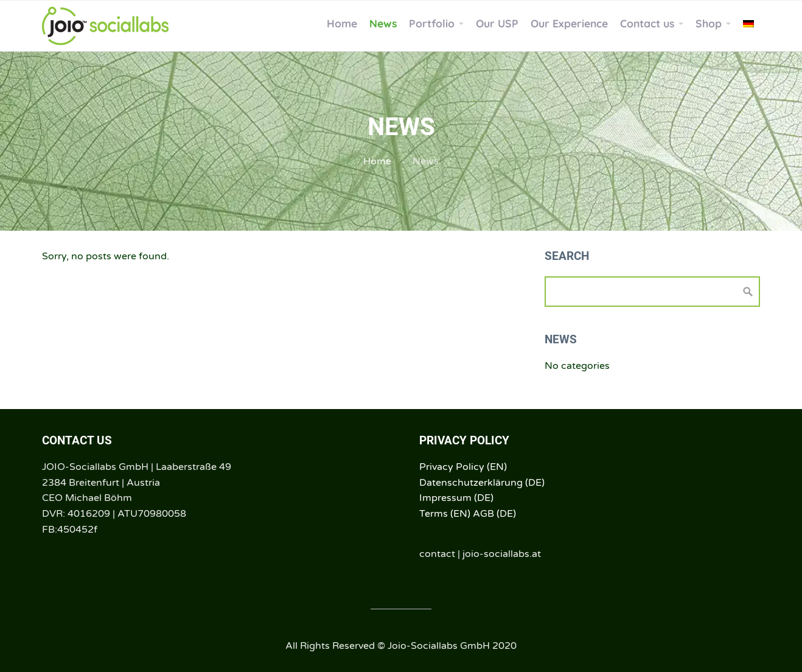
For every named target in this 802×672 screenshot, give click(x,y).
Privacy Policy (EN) (463, 467)
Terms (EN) (445, 514)
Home (377, 161)
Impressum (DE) (456, 498)
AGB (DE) (494, 514)
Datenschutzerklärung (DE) (482, 483)
